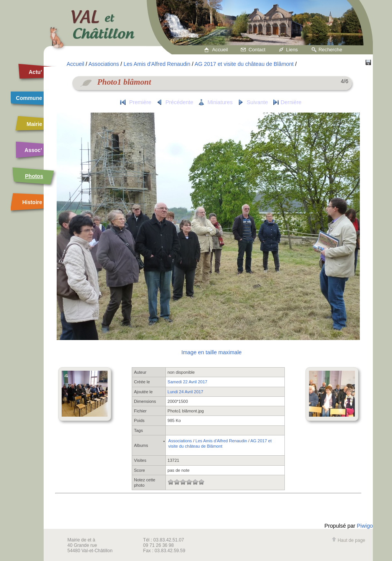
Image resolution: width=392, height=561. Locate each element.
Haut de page (348, 540)
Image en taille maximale (212, 352)
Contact (257, 50)
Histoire (32, 202)
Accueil (220, 50)
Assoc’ (33, 150)
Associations (104, 64)
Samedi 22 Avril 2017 (188, 382)
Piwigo (365, 526)
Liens (292, 50)
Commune (29, 98)
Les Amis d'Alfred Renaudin (157, 64)
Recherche (330, 50)
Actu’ (35, 72)
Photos (34, 176)
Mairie (34, 124)
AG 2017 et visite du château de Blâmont (244, 64)
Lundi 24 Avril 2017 (185, 392)
